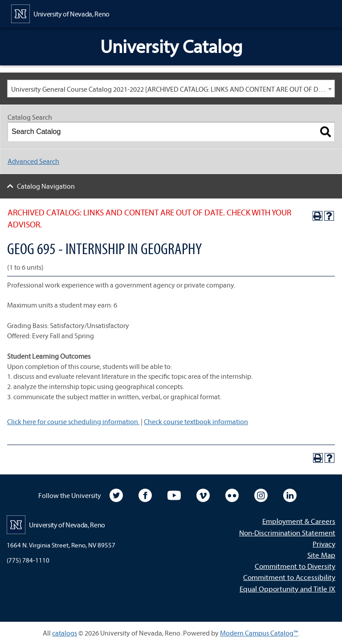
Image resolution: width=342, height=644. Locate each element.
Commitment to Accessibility (289, 577)
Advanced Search (33, 161)
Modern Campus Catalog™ (259, 633)
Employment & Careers (299, 521)
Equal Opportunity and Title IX (287, 589)
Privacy (324, 544)
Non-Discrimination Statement (287, 533)
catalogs (65, 633)
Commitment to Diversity (295, 566)
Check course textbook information (196, 421)
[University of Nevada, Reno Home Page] (60, 13)
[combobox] (171, 89)
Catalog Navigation (46, 186)
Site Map (321, 555)
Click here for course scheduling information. (73, 421)
